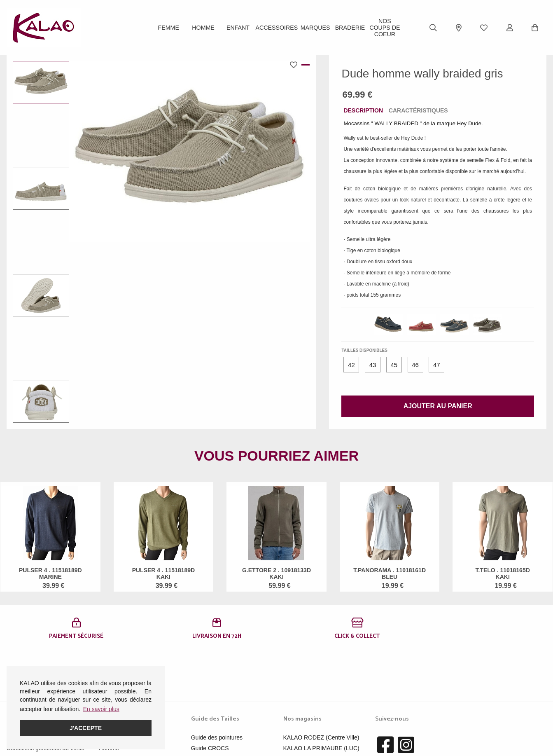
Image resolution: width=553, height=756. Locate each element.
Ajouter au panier (438, 406)
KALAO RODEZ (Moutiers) (317, 721)
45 (394, 365)
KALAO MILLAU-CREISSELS (321, 711)
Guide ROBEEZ (211, 711)
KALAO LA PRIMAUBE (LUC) (321, 700)
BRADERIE (350, 28)
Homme (203, 28)
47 (437, 365)
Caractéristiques (418, 110)
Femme (169, 28)
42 (351, 365)
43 (373, 365)
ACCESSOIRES (276, 28)
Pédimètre (204, 721)
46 (415, 365)
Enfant (238, 28)
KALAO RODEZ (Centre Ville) (321, 689)
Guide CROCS (210, 700)
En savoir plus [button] (101, 709)
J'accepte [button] (86, 728)
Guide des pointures (217, 689)
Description (363, 110)
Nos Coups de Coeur (385, 28)
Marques (315, 28)
